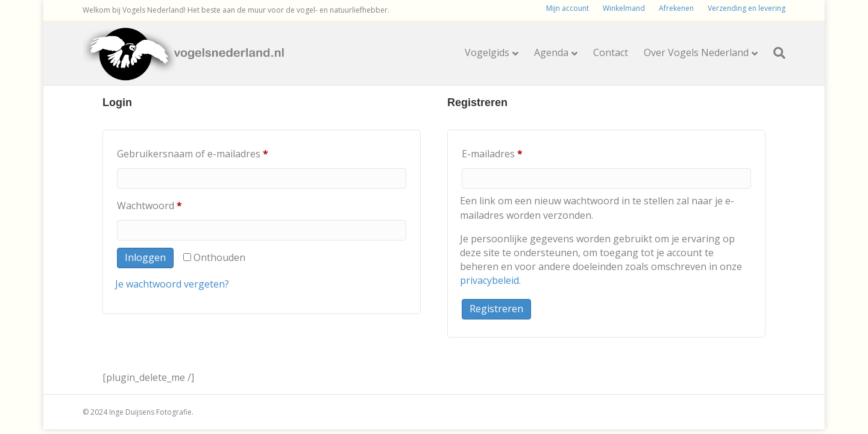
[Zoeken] (775, 53)
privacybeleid (489, 280)
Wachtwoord (165, 204)
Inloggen (145, 257)
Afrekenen (676, 8)
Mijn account (568, 8)
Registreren (496, 309)
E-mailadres (508, 152)
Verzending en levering (747, 8)
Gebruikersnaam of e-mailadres (208, 152)
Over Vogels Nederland (696, 52)
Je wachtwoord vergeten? (172, 284)
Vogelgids (487, 52)
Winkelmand (624, 8)
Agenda (551, 52)
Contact (611, 52)
